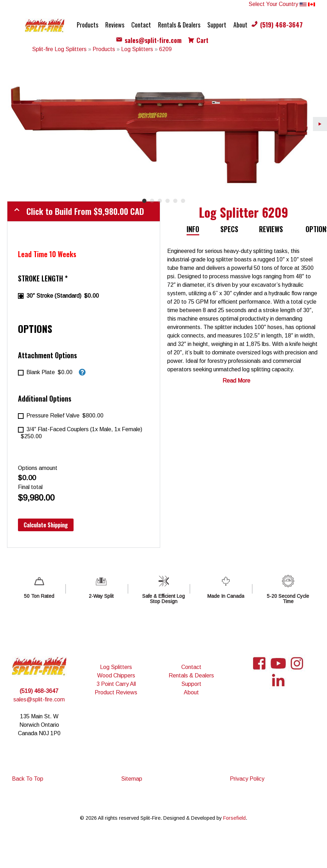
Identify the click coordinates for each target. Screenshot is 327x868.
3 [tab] (160, 201)
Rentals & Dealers (179, 25)
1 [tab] (144, 201)
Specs (229, 229)
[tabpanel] (163, 124)
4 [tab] (168, 201)
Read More (236, 381)
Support (217, 25)
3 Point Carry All (116, 684)
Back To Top (28, 779)
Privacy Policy (247, 779)
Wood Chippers (116, 675)
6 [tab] (183, 201)
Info (193, 229)
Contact (141, 25)
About (240, 25)
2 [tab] (152, 201)
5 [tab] (175, 201)
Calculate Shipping (46, 525)
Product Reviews (116, 692)
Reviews (115, 25)
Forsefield (234, 818)
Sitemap (132, 779)
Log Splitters (116, 667)
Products (87, 25)
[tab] (196, 229)
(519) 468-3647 (281, 25)
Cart (202, 40)
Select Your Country (282, 4)
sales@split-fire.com (153, 40)
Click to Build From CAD (85, 211)
